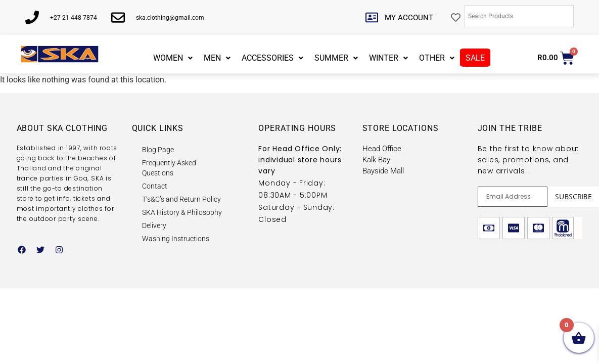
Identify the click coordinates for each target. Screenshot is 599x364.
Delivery (154, 225)
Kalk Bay (376, 160)
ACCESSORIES (272, 58)
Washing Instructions (176, 239)
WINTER (388, 58)
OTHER (437, 58)
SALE (475, 58)
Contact (155, 186)
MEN (217, 58)
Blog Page (158, 150)
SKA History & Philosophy (182, 212)
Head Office (382, 149)
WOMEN (173, 58)
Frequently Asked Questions (169, 168)
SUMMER (336, 58)
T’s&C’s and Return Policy (181, 199)
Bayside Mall (383, 171)
